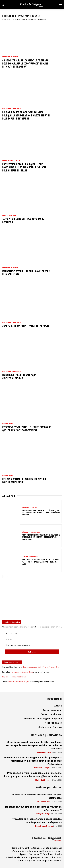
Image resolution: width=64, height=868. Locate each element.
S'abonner (32, 652)
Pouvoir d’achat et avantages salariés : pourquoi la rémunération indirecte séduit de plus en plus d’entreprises (26, 115)
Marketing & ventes (11, 160)
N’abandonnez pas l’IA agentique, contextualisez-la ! (19, 377)
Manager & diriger (10, 56)
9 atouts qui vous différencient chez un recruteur (23, 221)
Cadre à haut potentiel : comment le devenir (26, 326)
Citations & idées (44, 802)
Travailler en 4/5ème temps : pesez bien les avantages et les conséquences (37, 821)
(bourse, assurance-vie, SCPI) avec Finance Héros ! (41, 667)
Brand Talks (8, 423)
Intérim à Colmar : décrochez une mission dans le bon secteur (24, 481)
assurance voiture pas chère (22, 672)
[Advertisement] (32, 600)
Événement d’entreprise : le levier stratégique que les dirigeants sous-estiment (27, 429)
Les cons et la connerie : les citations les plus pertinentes (36, 796)
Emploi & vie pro (9, 215)
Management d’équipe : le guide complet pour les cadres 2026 (26, 273)
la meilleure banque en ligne (19, 682)
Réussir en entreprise (12, 108)
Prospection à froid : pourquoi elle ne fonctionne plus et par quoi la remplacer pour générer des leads (24, 167)
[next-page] (8, 577)
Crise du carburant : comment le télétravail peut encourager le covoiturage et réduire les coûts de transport (26, 63)
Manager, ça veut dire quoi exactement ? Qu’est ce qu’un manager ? (33, 808)
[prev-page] (4, 577)
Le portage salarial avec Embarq (14, 677)
